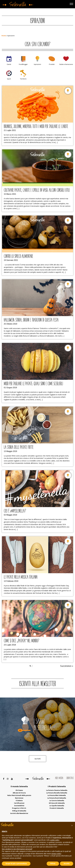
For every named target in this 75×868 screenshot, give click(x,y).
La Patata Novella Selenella (57, 793)
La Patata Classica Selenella (57, 790)
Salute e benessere (66, 64)
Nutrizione (19, 798)
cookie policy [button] (55, 840)
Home (4, 36)
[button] (72, 825)
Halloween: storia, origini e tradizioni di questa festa (31, 320)
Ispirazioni (37, 64)
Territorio (23, 79)
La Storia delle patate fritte (19, 448)
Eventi (9, 64)
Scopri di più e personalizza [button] (16, 864)
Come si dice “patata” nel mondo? (21, 641)
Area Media (59, 778)
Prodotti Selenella (57, 808)
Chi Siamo (19, 790)
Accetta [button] (67, 864)
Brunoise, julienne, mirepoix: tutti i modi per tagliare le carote (36, 127)
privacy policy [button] (56, 854)
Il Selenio (19, 800)
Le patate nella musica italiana (21, 577)
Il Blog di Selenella (19, 811)
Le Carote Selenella (57, 800)
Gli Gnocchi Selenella (57, 803)
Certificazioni (19, 803)
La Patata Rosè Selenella (57, 798)
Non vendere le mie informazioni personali (17, 849)
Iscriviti (38, 759)
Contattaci (70, 778)
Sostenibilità (19, 806)
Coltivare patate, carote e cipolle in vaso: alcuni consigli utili (37, 190)
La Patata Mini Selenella (57, 795)
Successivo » (67, 666)
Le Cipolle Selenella (57, 806)
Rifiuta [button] (53, 864)
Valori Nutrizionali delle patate (19, 795)
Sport (9, 79)
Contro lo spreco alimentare (18, 257)
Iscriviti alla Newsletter (19, 813)
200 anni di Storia (19, 793)
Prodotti (52, 64)
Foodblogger (23, 64)
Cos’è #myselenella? (15, 511)
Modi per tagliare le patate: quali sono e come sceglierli (33, 384)
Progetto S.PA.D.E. (19, 808)
